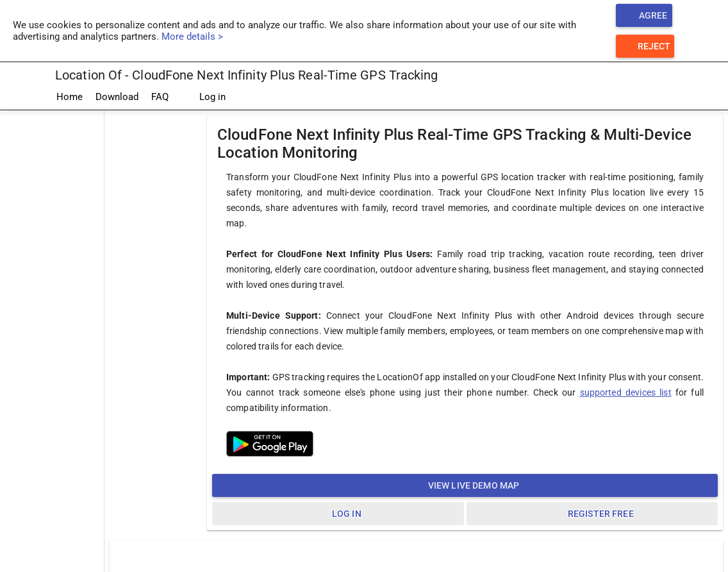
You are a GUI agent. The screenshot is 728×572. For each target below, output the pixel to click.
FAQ (160, 97)
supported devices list (626, 392)
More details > (192, 37)
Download (117, 97)
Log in (203, 97)
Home (70, 97)
